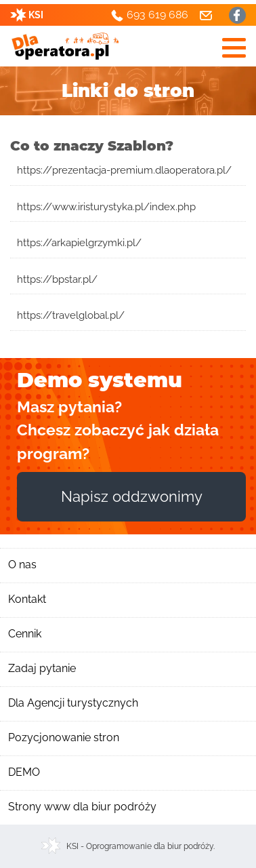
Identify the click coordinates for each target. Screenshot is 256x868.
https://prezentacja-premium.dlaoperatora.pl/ (124, 170)
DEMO (24, 772)
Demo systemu (100, 380)
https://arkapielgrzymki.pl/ (79, 243)
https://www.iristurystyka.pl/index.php (106, 207)
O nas (22, 565)
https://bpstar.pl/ (57, 279)
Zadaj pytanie (42, 668)
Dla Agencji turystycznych (73, 703)
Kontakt (27, 599)
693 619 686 (157, 15)
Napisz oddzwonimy (132, 496)
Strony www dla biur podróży (82, 807)
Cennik (25, 634)
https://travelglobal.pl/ (71, 315)
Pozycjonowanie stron (64, 737)
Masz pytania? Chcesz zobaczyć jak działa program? (118, 430)
